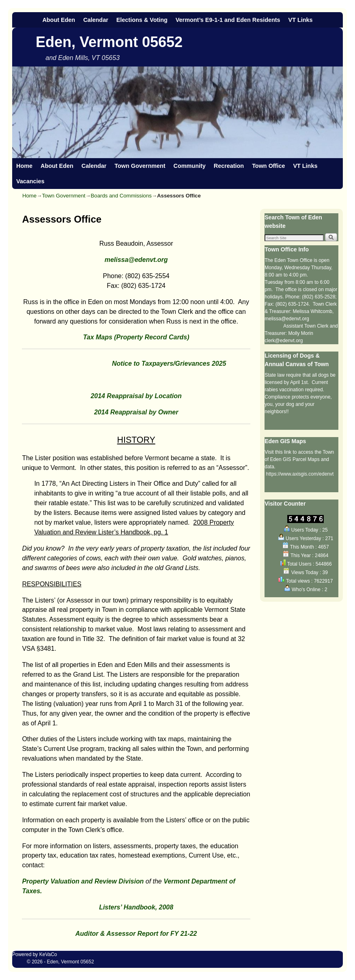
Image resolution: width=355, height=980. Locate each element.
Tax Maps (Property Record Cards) (136, 337)
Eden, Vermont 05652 (109, 42)
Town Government (140, 166)
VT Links (301, 20)
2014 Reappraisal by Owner (136, 412)
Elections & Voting (142, 20)
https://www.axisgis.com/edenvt (300, 474)
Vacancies (30, 181)
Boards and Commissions (121, 196)
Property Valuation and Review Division (83, 881)
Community (190, 166)
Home (24, 166)
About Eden (59, 20)
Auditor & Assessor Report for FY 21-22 (136, 934)
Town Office (268, 166)
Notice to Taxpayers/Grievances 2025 (124, 363)
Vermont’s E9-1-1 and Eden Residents (228, 20)
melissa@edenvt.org (136, 260)
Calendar (96, 20)
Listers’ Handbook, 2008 (136, 907)
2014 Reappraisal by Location (136, 396)
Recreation (229, 166)
